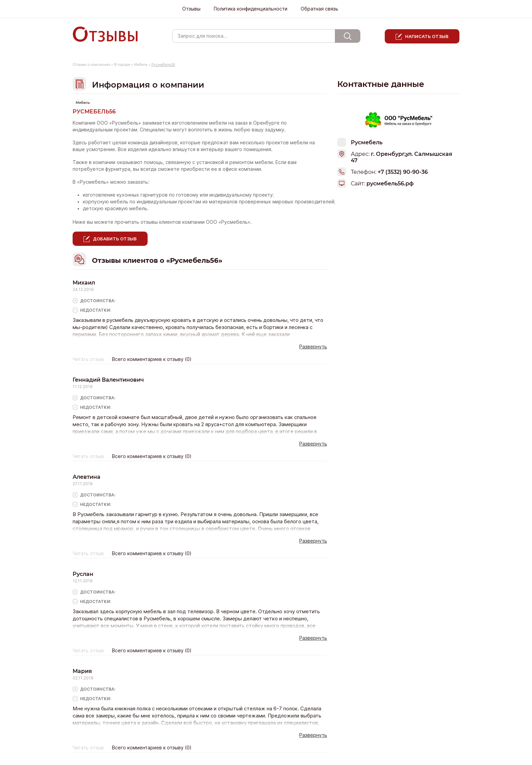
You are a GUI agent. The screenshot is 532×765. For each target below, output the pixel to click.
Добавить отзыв (115, 239)
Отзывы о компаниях (91, 65)
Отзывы (191, 9)
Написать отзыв (427, 36)
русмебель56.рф (390, 184)
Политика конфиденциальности (251, 9)
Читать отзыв (88, 359)
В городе (122, 65)
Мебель (141, 65)
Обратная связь (319, 9)
